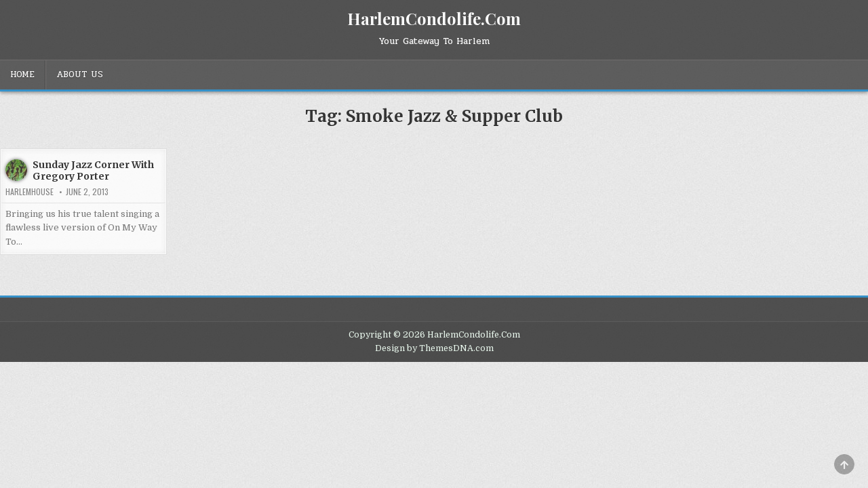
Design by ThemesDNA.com (434, 348)
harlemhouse (29, 192)
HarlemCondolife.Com (434, 18)
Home (22, 75)
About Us (80, 75)
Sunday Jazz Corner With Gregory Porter (93, 170)
